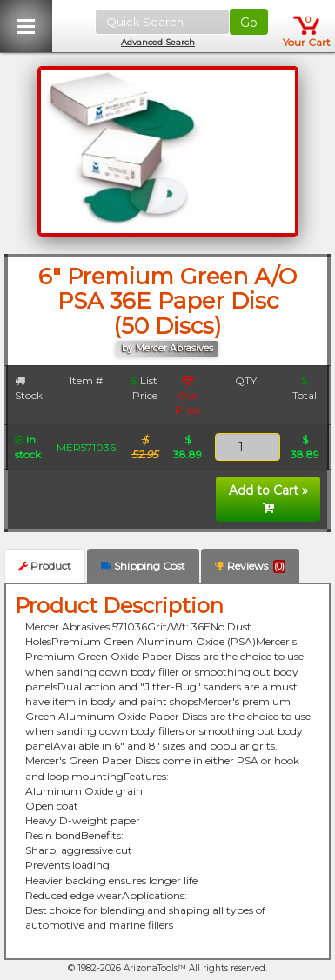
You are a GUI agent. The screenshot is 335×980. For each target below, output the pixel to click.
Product (45, 566)
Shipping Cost (143, 566)
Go (249, 23)
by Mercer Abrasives (167, 348)
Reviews (250, 566)
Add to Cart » (268, 498)
